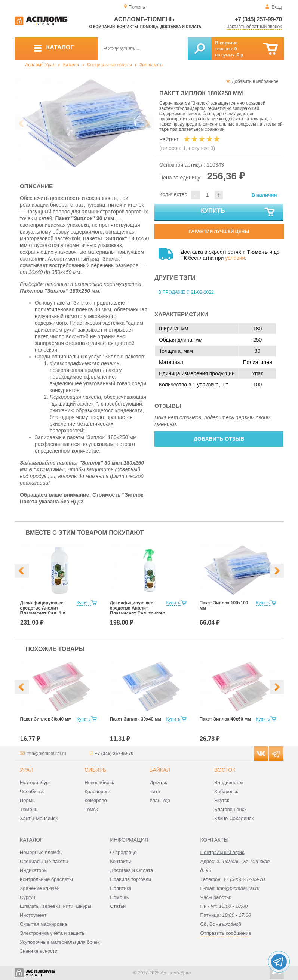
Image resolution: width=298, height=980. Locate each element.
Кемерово (96, 800)
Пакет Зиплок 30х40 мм (46, 719)
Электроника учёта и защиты (53, 933)
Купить (238, 212)
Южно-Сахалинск (234, 818)
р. (240, 55)
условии (235, 258)
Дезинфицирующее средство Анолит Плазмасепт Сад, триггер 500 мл (138, 611)
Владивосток (229, 782)
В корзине (227, 43)
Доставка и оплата (181, 27)
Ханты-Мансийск (39, 818)
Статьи (118, 906)
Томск (91, 809)
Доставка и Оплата (131, 870)
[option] (85, 124)
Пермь (27, 800)
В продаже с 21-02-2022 (186, 292)
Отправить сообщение (226, 933)
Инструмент (33, 915)
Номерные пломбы (41, 852)
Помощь (149, 27)
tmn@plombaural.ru (46, 754)
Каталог (71, 65)
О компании (102, 27)
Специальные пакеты (110, 65)
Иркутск (158, 782)
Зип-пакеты (151, 65)
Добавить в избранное (255, 81)
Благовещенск (230, 809)
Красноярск (97, 791)
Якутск (222, 800)
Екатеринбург (35, 782)
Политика (121, 888)
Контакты (128, 27)
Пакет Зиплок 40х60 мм (225, 719)
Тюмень (29, 809)
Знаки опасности (39, 951)
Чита (155, 791)
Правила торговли (130, 879)
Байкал (160, 770)
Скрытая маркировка (43, 924)
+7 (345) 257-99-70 (258, 19)
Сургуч (27, 897)
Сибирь (95, 770)
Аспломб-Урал (40, 65)
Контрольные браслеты (46, 879)
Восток (225, 770)
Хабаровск (226, 791)
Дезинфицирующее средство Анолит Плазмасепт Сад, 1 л (43, 608)
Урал (27, 770)
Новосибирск (99, 782)
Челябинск (32, 791)
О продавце (123, 852)
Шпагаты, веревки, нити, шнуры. (56, 906)
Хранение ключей (40, 888)
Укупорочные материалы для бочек (60, 942)
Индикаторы (34, 870)
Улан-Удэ (160, 800)
